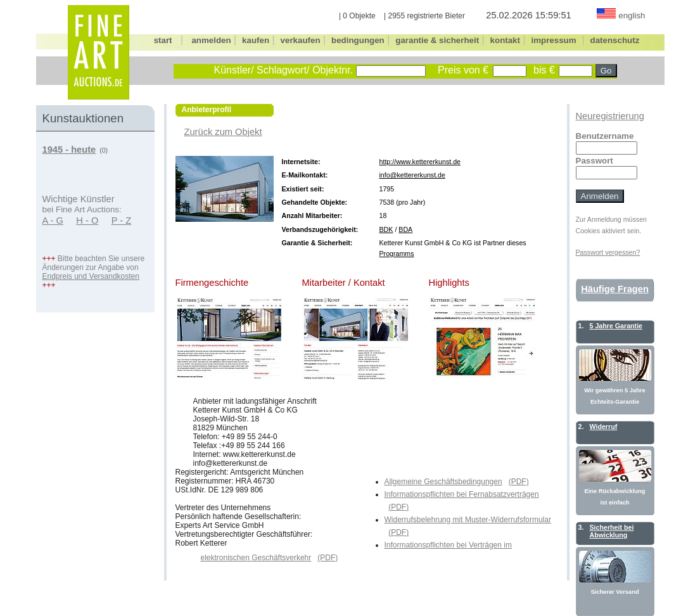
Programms (397, 253)
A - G (53, 221)
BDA (405, 229)
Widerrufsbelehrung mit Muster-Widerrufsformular (468, 520)
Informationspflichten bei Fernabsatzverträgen (462, 494)
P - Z (122, 221)
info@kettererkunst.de (412, 175)
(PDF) (519, 482)
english (632, 16)
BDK (386, 229)
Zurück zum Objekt (223, 132)
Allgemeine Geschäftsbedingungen (443, 482)
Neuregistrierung (610, 116)
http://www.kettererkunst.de (420, 162)
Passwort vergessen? (608, 252)
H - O (87, 221)
